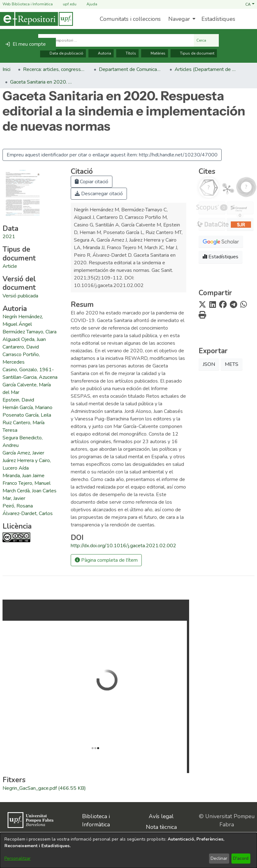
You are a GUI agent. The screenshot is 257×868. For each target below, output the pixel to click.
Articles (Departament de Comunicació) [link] (206, 69)
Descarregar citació (99, 194)
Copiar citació (92, 182)
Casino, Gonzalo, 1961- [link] (28, 370)
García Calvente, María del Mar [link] (27, 389)
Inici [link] (6, 69)
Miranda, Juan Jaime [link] (24, 476)
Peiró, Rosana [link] (18, 506)
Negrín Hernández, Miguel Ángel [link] (23, 320)
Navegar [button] (179, 19)
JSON (209, 364)
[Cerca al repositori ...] (116, 40)
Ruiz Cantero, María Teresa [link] (24, 426)
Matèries (155, 53)
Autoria (101, 53)
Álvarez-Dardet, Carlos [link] (28, 513)
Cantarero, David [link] (21, 347)
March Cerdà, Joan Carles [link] (30, 491)
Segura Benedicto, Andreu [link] (23, 442)
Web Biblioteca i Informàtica (28, 4)
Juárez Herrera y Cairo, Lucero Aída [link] (27, 464)
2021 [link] (9, 237)
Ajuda (88, 4)
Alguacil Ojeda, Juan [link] (24, 339)
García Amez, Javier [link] (23, 453)
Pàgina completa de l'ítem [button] (106, 560)
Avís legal (161, 816)
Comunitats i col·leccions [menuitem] (130, 19)
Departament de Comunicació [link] (130, 69)
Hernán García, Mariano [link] (27, 408)
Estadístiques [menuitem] (218, 19)
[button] (250, 4)
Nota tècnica (161, 827)
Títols (127, 53)
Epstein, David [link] (18, 400)
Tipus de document (194, 53)
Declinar (219, 858)
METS (232, 364)
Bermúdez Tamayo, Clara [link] (30, 332)
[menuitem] (181, 19)
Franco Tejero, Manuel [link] (27, 483)
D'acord (241, 858)
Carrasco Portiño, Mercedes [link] (21, 358)
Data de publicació (63, 53)
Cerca (206, 40)
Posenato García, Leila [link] (27, 415)
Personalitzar (18, 858)
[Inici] (36, 19)
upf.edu (66, 4)
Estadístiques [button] (221, 257)
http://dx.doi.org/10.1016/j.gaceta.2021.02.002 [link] (123, 546)
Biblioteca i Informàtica (96, 820)
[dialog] (128, 850)
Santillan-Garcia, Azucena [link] (30, 377)
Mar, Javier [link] (14, 498)
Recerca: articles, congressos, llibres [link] (55, 69)
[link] (10, 266)
